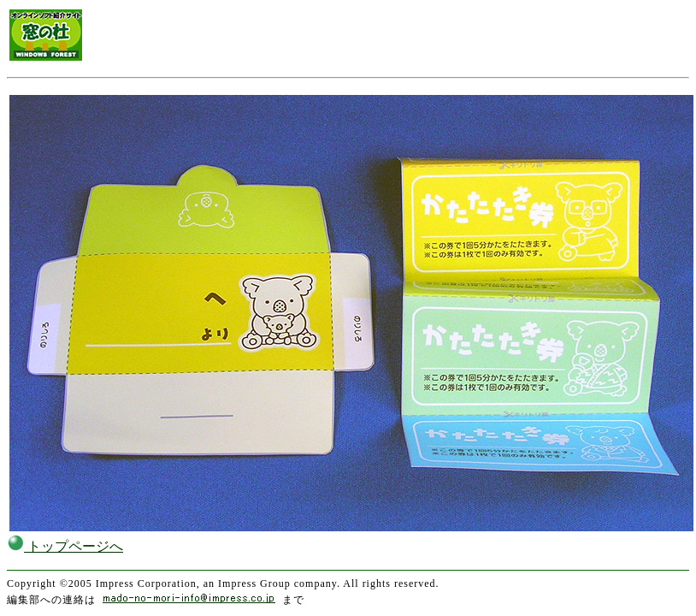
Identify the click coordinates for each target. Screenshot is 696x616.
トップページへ (65, 546)
